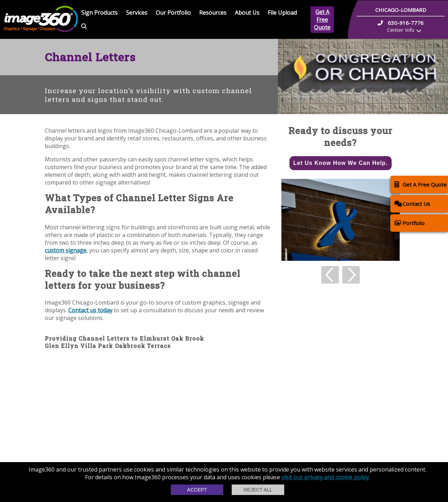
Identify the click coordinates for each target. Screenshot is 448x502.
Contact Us (412, 204)
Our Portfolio (173, 13)
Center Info (401, 30)
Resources (213, 13)
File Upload (282, 13)
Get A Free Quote (322, 20)
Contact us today (90, 310)
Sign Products (99, 13)
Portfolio (409, 223)
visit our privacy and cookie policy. (326, 477)
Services (137, 13)
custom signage (66, 250)
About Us (247, 13)
